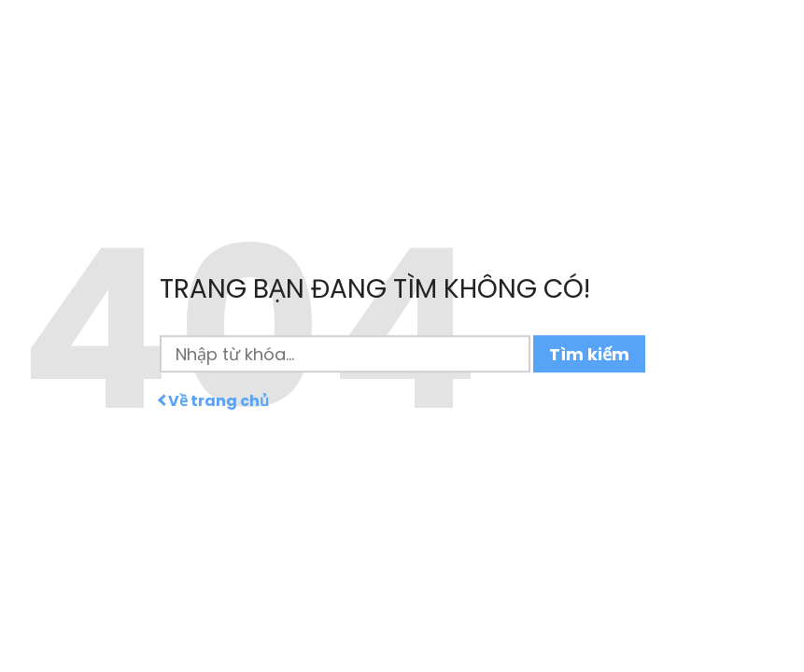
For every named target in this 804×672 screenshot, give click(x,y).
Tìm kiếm (589, 354)
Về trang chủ (214, 401)
